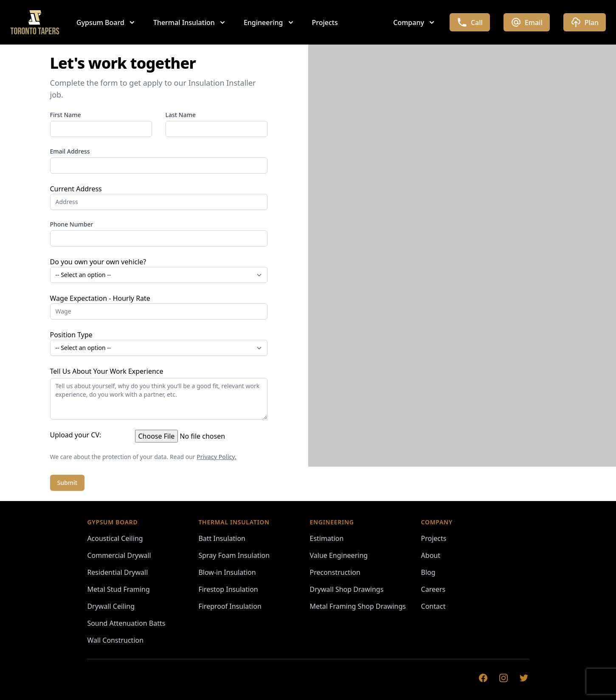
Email (527, 22)
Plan (585, 22)
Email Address (70, 151)
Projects (325, 22)
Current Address (76, 189)
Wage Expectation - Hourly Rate (100, 298)
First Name (66, 115)
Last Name (181, 115)
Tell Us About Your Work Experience (107, 371)
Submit (68, 483)
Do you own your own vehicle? (98, 262)
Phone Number (72, 224)
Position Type (71, 335)
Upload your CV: (76, 435)
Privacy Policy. (217, 457)
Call (470, 22)
